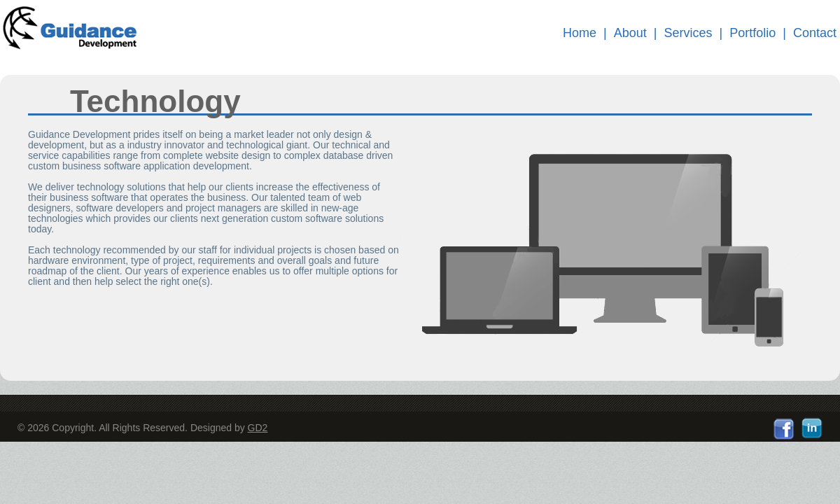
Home (580, 33)
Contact (815, 33)
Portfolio (752, 33)
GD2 (258, 428)
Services (688, 33)
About (630, 33)
